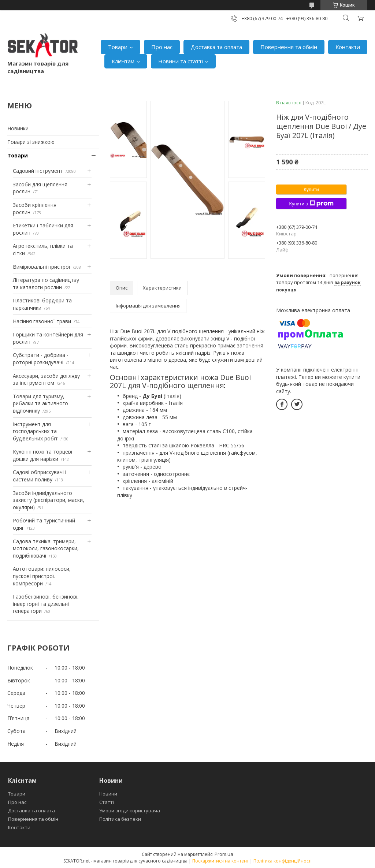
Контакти (348, 47)
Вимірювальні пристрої (42, 267)
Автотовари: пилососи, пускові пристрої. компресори (42, 576)
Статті (107, 802)
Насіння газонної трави (42, 321)
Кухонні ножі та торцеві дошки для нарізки (42, 455)
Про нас (162, 47)
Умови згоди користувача (130, 811)
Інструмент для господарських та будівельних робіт (35, 431)
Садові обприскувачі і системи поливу (40, 476)
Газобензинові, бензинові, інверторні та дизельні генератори (46, 604)
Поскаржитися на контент (220, 861)
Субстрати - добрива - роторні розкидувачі (41, 359)
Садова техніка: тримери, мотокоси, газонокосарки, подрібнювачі (46, 548)
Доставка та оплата (216, 47)
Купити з (311, 204)
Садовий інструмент (38, 171)
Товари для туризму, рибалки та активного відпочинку (40, 403)
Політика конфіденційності (283, 861)
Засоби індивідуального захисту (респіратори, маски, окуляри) (49, 500)
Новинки (18, 128)
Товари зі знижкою (31, 142)
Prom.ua (224, 854)
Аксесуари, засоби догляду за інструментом (46, 379)
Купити (311, 189)
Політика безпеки (120, 819)
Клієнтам (123, 61)
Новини (108, 794)
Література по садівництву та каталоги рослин (46, 284)
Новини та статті (181, 61)
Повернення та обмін (289, 47)
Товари (118, 47)
